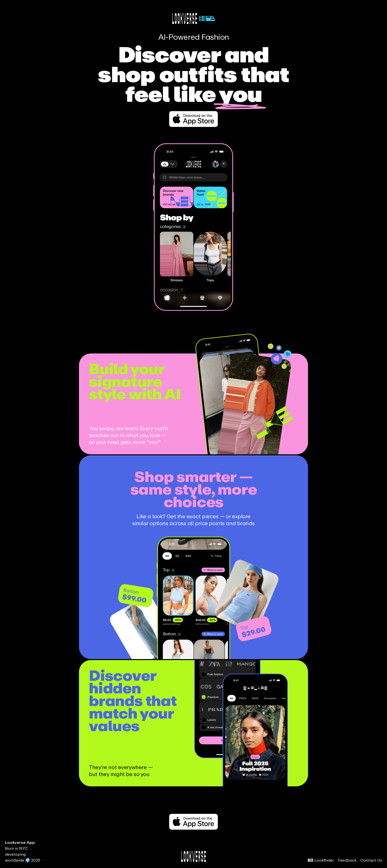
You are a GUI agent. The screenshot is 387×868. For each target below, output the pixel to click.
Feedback (347, 860)
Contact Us (371, 860)
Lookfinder (321, 860)
